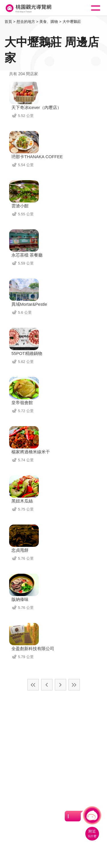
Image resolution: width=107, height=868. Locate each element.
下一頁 (60, 685)
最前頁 (33, 685)
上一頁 (47, 685)
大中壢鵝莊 (72, 22)
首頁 (8, 22)
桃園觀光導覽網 (28, 8)
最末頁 (74, 685)
